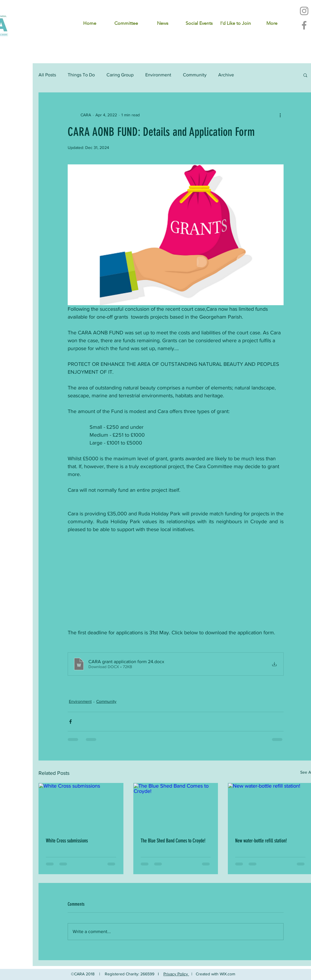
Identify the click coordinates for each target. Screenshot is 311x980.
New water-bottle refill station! (261, 841)
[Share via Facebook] (70, 722)
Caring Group (120, 75)
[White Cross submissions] (81, 807)
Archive (226, 75)
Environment (158, 75)
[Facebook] (304, 25)
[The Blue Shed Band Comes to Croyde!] (176, 807)
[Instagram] (304, 11)
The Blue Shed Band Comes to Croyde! (173, 841)
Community (195, 75)
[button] (305, 75)
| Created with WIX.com (213, 974)
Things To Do (81, 75)
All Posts (47, 75)
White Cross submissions (67, 841)
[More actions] (280, 115)
